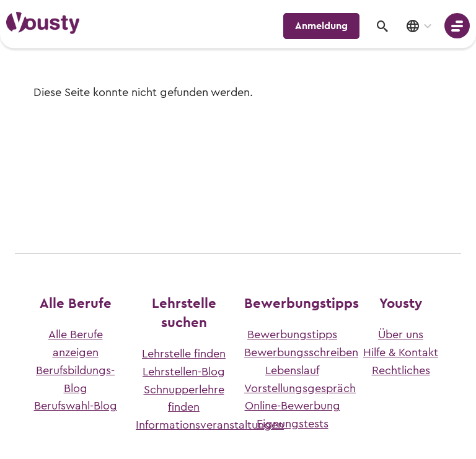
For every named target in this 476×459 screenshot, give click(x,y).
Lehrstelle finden (184, 354)
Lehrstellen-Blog (184, 372)
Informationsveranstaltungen (210, 425)
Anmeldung (321, 26)
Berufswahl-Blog (76, 406)
